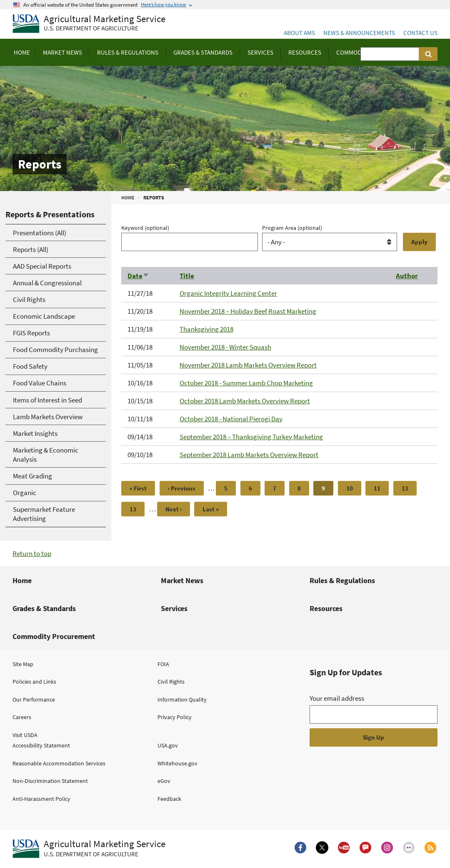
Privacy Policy (175, 717)
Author (407, 276)
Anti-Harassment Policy (41, 799)
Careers (22, 717)
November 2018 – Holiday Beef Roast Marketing (248, 311)
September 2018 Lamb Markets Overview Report (249, 455)
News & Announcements (359, 33)
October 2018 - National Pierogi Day (231, 419)
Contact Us (420, 33)
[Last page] (211, 509)
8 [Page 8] (303, 488)
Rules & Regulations (342, 580)
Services (174, 608)
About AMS (299, 33)
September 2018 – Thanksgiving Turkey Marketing (251, 437)
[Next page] (174, 509)
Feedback (169, 799)
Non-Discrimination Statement (50, 781)
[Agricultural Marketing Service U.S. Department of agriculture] (89, 24)
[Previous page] (182, 488)
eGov (164, 781)
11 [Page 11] (380, 488)
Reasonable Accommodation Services (59, 763)
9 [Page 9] (327, 490)
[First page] (138, 488)
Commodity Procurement (54, 636)
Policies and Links (34, 682)
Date (138, 276)
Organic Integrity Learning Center (228, 293)
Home (128, 198)
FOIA (163, 664)
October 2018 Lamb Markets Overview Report (245, 401)
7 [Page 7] (279, 488)
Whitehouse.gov (177, 763)
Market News (182, 580)
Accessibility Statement (41, 745)
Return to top (32, 554)
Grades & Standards (44, 608)
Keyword (145, 228)
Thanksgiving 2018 (206, 329)
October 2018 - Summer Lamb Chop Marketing (246, 383)
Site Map (23, 664)
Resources (326, 608)
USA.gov (168, 745)
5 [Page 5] (230, 488)
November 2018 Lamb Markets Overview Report (248, 365)
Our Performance (34, 699)
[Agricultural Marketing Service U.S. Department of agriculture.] (89, 849)
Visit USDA (25, 735)
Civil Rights (171, 682)
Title (187, 276)
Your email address (337, 698)
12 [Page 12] (408, 488)
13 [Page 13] (136, 509)
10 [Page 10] (353, 488)
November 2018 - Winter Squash (225, 347)
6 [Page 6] (255, 488)
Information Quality (182, 699)
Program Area (292, 228)
